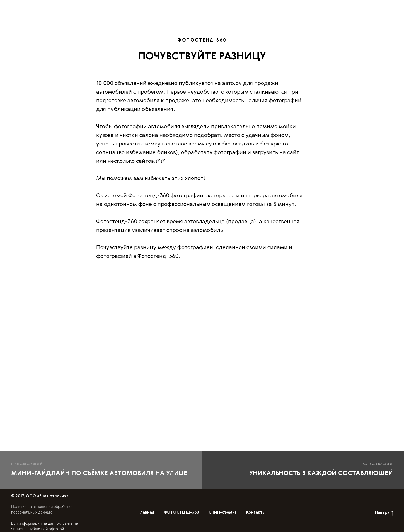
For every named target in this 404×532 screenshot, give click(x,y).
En (355, 7)
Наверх (384, 513)
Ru (366, 7)
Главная (187, 7)
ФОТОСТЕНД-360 (224, 7)
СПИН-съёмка (269, 7)
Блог (299, 7)
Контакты (324, 7)
